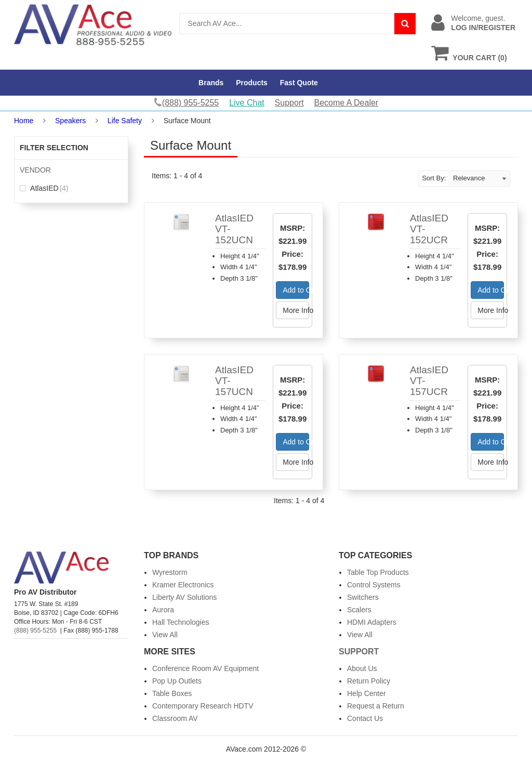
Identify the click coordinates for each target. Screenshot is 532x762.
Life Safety (125, 121)
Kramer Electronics (183, 585)
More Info (296, 310)
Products (252, 83)
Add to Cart (296, 290)
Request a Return (376, 706)
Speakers (70, 121)
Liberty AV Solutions (184, 597)
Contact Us (365, 718)
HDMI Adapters (372, 622)
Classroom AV (175, 718)
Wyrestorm (170, 572)
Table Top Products (378, 572)
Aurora (163, 610)
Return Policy (369, 681)
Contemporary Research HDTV (203, 706)
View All (165, 635)
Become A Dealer (347, 103)
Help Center (367, 693)
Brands (211, 83)
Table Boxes (172, 693)
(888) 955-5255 (35, 630)
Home (24, 121)
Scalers (359, 610)
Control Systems (374, 585)
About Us (362, 668)
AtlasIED (44, 188)
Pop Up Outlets (177, 681)
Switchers (363, 597)
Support (289, 103)
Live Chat (247, 103)
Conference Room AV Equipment (205, 668)
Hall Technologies (181, 622)
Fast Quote (299, 83)
